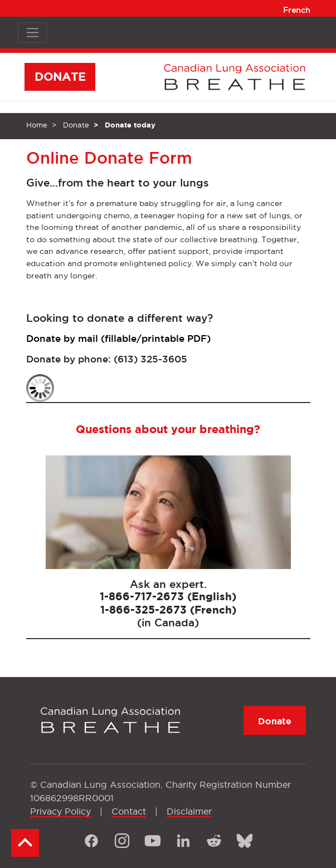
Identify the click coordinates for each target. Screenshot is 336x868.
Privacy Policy (60, 811)
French (297, 10)
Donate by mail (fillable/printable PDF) (118, 338)
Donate (76, 125)
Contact (129, 811)
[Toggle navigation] (33, 33)
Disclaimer (189, 811)
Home (37, 125)
